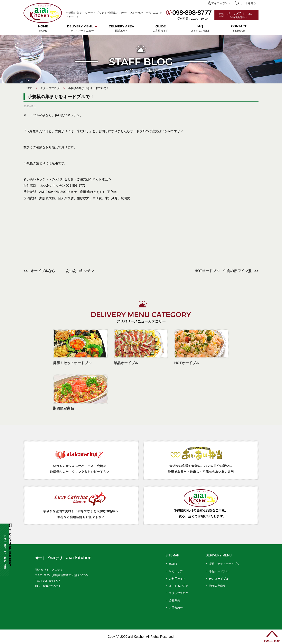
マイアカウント (221, 3)
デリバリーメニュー (82, 31)
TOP (29, 88)
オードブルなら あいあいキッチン (62, 271)
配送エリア (122, 31)
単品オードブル (219, 571)
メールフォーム (243, 15)
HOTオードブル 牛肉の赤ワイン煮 (223, 271)
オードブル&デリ (63, 558)
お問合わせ (239, 31)
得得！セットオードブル (224, 564)
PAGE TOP (272, 636)
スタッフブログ (50, 88)
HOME (43, 31)
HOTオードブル (219, 579)
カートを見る (248, 3)
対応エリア (176, 571)
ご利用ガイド (161, 31)
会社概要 (174, 600)
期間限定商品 (217, 586)
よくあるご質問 (200, 31)
